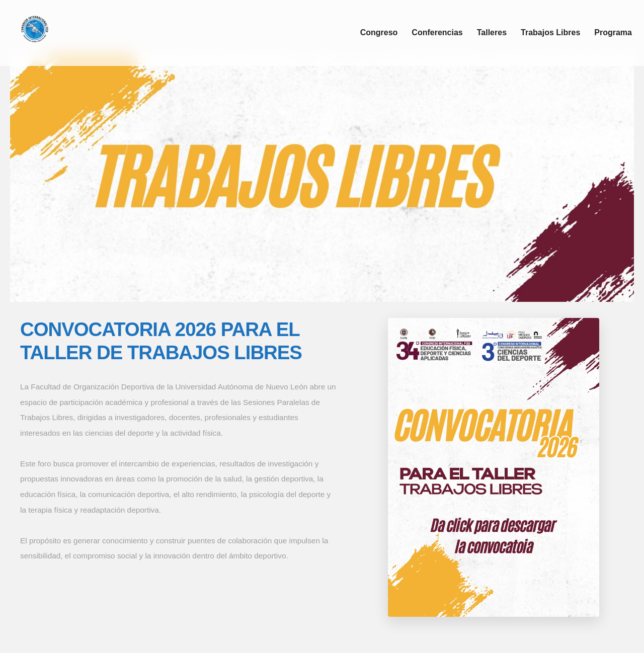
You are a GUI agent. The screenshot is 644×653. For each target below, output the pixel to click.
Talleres (492, 32)
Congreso (379, 32)
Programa (613, 32)
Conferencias (437, 32)
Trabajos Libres (550, 32)
